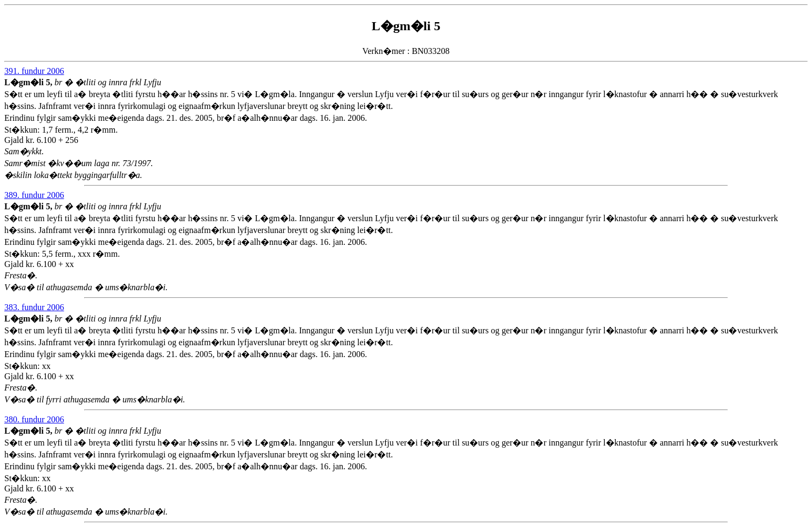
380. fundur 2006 (34, 419)
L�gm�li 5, (29, 82)
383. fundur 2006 (34, 307)
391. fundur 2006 (34, 71)
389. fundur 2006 (34, 195)
